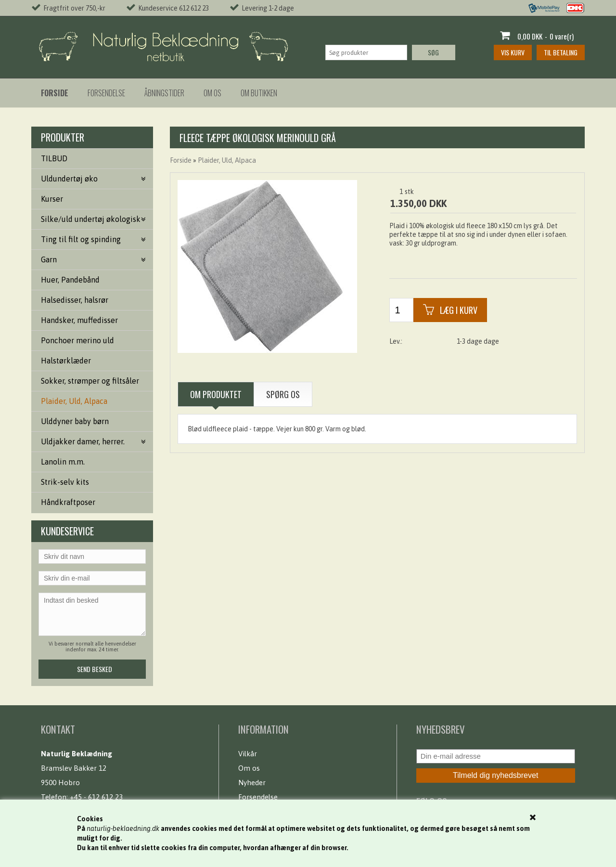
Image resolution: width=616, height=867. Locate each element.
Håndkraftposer (68, 502)
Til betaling (561, 52)
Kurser (52, 199)
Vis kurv (513, 52)
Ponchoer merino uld (77, 340)
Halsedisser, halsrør (75, 300)
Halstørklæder (66, 361)
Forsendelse (106, 93)
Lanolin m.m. (63, 462)
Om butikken (259, 93)
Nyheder (252, 783)
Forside (181, 160)
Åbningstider (164, 93)
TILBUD (54, 158)
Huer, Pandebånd (70, 280)
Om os (212, 93)
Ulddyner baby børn (75, 421)
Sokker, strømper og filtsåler (90, 381)
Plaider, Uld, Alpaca (74, 401)
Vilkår (248, 754)
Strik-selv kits (65, 482)
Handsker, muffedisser (79, 320)
